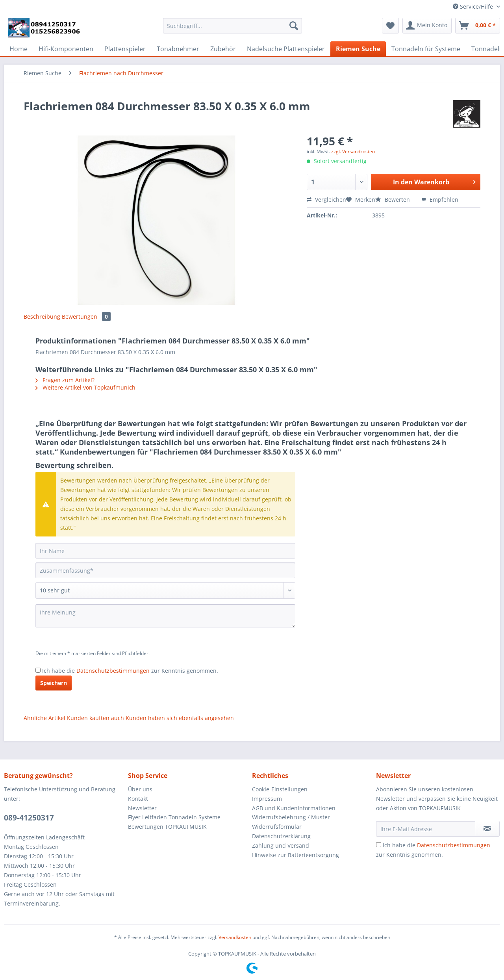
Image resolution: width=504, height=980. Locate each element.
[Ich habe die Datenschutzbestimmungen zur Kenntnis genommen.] (38, 670)
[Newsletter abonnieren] (487, 829)
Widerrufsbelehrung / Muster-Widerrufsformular (292, 822)
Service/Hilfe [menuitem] (474, 6)
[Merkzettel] (390, 26)
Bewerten (393, 200)
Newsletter (142, 808)
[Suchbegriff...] (233, 26)
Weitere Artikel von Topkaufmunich (85, 387)
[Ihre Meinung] (165, 616)
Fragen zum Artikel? (65, 380)
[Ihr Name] (165, 551)
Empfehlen (440, 200)
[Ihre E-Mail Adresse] (426, 829)
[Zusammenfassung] (165, 570)
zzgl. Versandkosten (353, 151)
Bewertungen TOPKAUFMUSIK (167, 827)
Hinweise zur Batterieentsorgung (296, 855)
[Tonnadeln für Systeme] (426, 49)
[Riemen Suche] (358, 49)
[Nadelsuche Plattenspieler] (286, 49)
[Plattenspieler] (125, 49)
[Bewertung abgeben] (165, 590)
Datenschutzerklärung (281, 836)
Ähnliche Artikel (44, 718)
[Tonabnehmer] (178, 49)
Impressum (267, 799)
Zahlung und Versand (281, 845)
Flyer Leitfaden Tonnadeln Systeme (174, 817)
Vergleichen (326, 200)
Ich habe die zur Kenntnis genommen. (130, 671)
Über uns (140, 789)
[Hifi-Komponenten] (66, 49)
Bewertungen (86, 316)
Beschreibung (42, 316)
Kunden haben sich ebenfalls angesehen (180, 718)
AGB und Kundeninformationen (294, 808)
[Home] (19, 49)
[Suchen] (294, 26)
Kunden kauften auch (95, 718)
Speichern (54, 683)
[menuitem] (233, 29)
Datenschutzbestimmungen (113, 671)
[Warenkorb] (478, 26)
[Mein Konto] (427, 26)
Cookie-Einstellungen (280, 789)
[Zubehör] (223, 49)
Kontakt (138, 799)
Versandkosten (235, 937)
